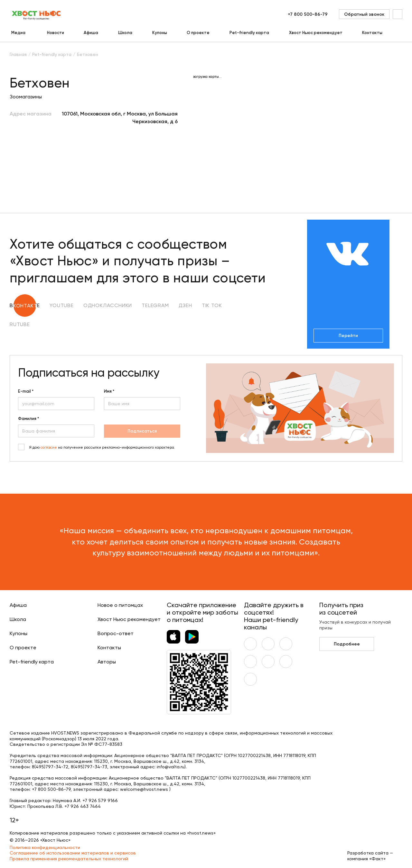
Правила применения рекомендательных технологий (69, 859)
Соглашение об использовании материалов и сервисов (73, 853)
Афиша (91, 33)
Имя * (109, 391)
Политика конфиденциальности (45, 847)
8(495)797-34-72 (50, 767)
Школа (125, 33)
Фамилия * (28, 419)
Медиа (18, 33)
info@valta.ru (171, 767)
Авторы (107, 662)
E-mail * (26, 391)
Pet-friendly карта (249, 33)
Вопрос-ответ (116, 633)
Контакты (372, 33)
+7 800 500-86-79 (308, 14)
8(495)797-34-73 (89, 767)
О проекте (198, 33)
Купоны (160, 33)
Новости (56, 33)
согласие (49, 448)
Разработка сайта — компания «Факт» (370, 856)
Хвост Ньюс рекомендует (316, 33)
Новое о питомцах (120, 605)
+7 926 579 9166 (100, 800)
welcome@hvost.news (144, 789)
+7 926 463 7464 (83, 806)
